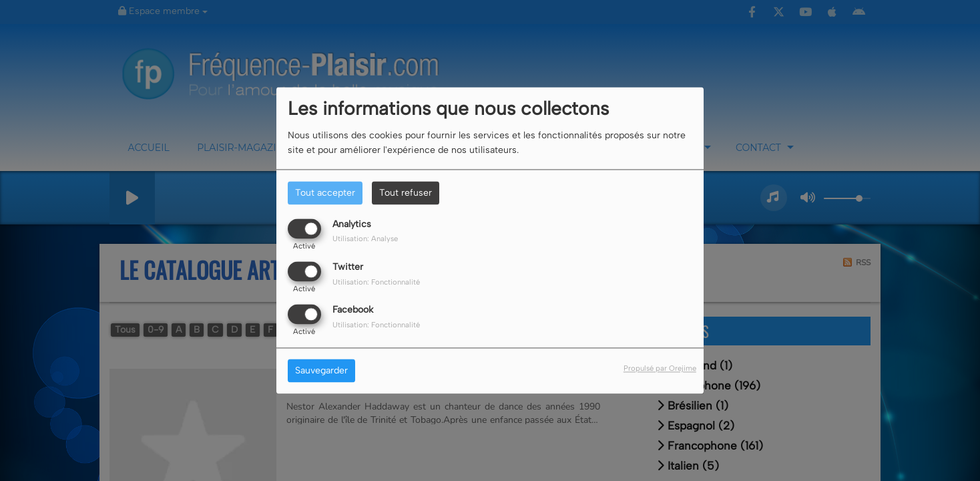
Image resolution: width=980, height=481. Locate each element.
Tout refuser (406, 193)
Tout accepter (325, 193)
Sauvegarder (321, 371)
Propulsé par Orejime (660, 369)
